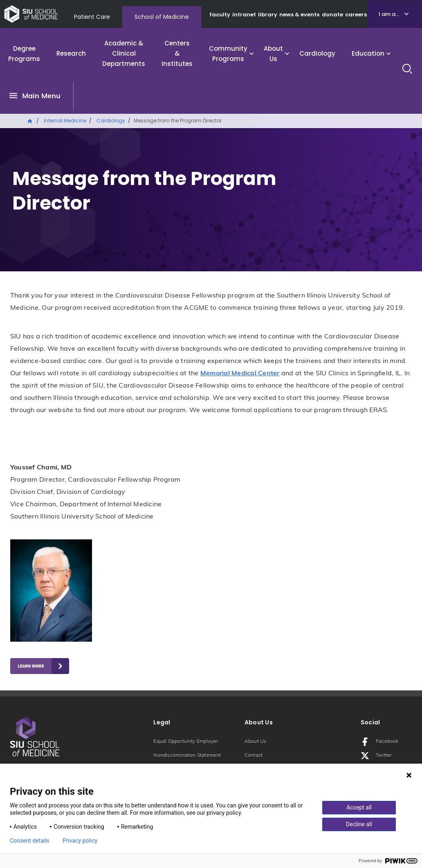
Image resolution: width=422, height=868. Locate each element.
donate (332, 15)
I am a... (389, 14)
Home (30, 120)
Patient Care (92, 17)
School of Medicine (162, 17)
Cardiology (317, 53)
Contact (254, 755)
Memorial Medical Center (240, 374)
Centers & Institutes (177, 53)
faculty (220, 15)
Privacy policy (80, 841)
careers (356, 15)
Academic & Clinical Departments (124, 53)
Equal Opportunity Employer (186, 742)
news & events (299, 15)
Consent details (30, 841)
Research (71, 53)
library (268, 15)
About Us (273, 54)
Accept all (359, 807)
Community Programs (228, 54)
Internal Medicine (65, 121)
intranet (244, 15)
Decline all (359, 824)
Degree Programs (24, 54)
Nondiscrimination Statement (187, 755)
